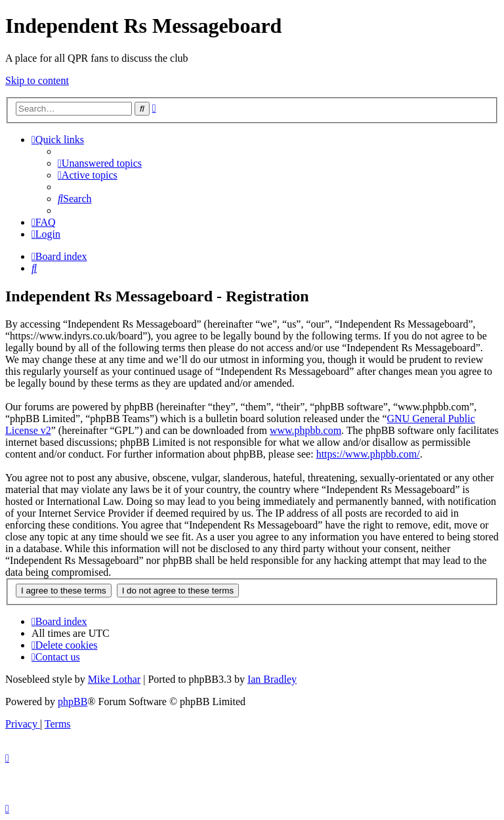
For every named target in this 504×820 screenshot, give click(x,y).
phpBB (73, 701)
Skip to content (37, 80)
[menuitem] (100, 163)
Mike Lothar (114, 679)
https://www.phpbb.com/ (368, 454)
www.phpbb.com (305, 430)
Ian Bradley (272, 679)
